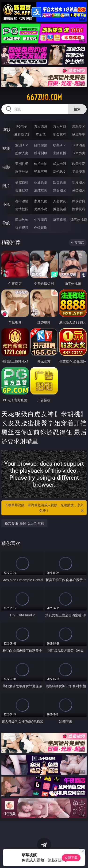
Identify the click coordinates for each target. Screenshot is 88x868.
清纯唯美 (41, 190)
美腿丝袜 (22, 190)
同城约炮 (22, 220)
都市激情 (22, 201)
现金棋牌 (60, 134)
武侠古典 (79, 201)
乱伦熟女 (60, 172)
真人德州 (41, 126)
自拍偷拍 (41, 145)
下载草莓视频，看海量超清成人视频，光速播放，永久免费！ (45, 508)
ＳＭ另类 (79, 153)
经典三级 (41, 172)
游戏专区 (79, 126)
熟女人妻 (22, 153)
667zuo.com (44, 97)
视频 (6, 148)
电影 (6, 167)
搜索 (77, 109)
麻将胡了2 (22, 134)
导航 (6, 223)
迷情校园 (22, 209)
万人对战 (60, 126)
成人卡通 (60, 164)
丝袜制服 (41, 153)
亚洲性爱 (22, 164)
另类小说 (41, 209)
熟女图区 (60, 190)
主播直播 (60, 153)
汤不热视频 (79, 220)
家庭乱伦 (41, 201)
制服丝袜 (22, 172)
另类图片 (79, 190)
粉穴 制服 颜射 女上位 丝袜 (25, 523)
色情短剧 (41, 228)
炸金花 (41, 134)
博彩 (6, 130)
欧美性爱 (79, 164)
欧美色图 (60, 182)
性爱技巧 (79, 209)
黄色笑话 (60, 209)
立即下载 (71, 858)
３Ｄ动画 (79, 145)
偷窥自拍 (22, 182)
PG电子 (22, 126)
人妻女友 (60, 201)
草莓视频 (60, 220)
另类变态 (79, 172)
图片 (6, 186)
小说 (6, 204)
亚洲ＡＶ (22, 145)
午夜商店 (41, 220)
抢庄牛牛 (79, 134)
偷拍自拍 (41, 164)
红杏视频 (22, 228)
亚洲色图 (41, 182)
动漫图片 (79, 182)
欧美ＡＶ (60, 145)
